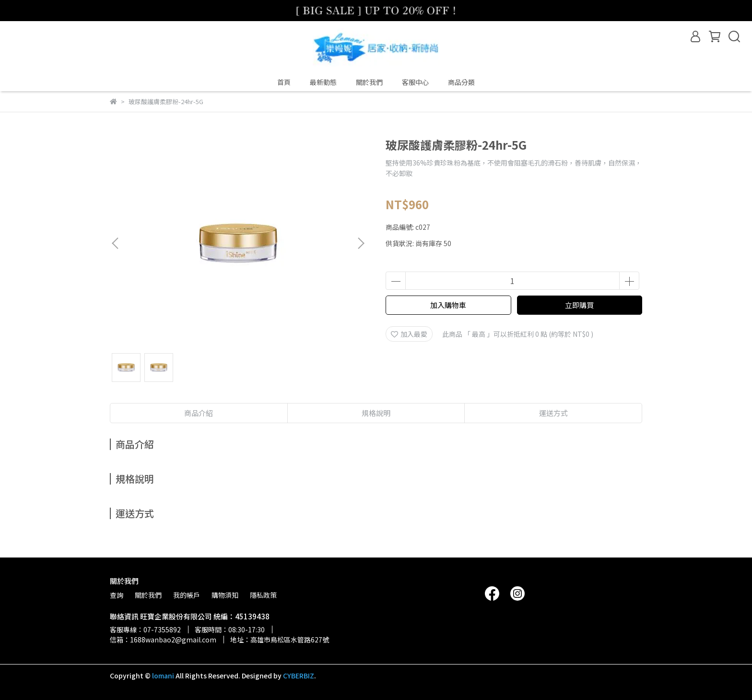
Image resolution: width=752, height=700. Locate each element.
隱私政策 (263, 595)
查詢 (117, 595)
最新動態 (323, 82)
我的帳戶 (187, 595)
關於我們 (369, 82)
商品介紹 (199, 413)
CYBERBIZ (299, 676)
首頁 (284, 82)
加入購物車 (448, 305)
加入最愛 (409, 334)
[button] (361, 243)
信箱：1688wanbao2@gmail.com (163, 640)
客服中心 (415, 82)
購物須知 (225, 595)
